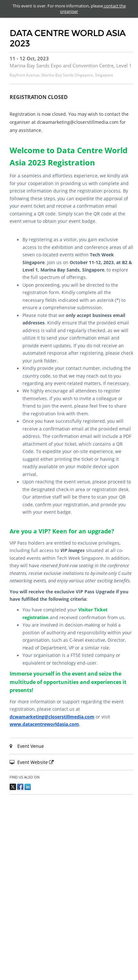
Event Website (36, 762)
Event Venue (31, 746)
